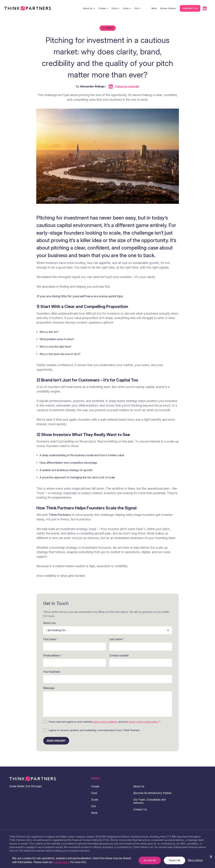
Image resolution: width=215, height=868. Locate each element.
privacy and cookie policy (144, 722)
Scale (127, 8)
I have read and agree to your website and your (104, 722)
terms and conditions (105, 722)
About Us (139, 786)
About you (50, 623)
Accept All (150, 860)
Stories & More (168, 8)
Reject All (175, 860)
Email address (53, 655)
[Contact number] (141, 663)
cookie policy (61, 862)
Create (103, 8)
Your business (52, 672)
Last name (117, 639)
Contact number (119, 655)
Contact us (190, 8)
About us (89, 8)
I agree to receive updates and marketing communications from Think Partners (94, 730)
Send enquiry (56, 741)
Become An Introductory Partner (149, 795)
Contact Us (140, 813)
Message (49, 688)
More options (195, 860)
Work (154, 8)
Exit (138, 8)
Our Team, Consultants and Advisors (150, 804)
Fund (116, 8)
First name (51, 639)
